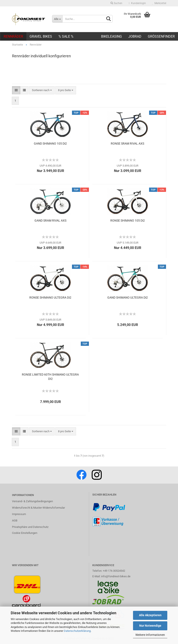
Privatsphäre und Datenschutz (30, 527)
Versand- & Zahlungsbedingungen (32, 501)
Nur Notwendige (150, 626)
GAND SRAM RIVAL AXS (50, 221)
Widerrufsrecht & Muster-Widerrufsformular (38, 508)
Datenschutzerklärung (77, 631)
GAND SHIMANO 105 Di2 (50, 144)
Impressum (19, 514)
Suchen (116, 3)
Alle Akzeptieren (150, 615)
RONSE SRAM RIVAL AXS (127, 144)
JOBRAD (135, 36)
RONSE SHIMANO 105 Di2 (128, 221)
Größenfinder (161, 36)
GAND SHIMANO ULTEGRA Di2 (128, 298)
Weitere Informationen (150, 635)
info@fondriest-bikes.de (116, 576)
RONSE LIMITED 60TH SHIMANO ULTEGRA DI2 (50, 377)
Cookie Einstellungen (25, 533)
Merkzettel (159, 3)
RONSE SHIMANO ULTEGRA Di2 (50, 298)
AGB (15, 520)
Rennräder (13, 36)
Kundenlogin (137, 3)
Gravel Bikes (41, 36)
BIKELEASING (111, 36)
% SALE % (66, 36)
